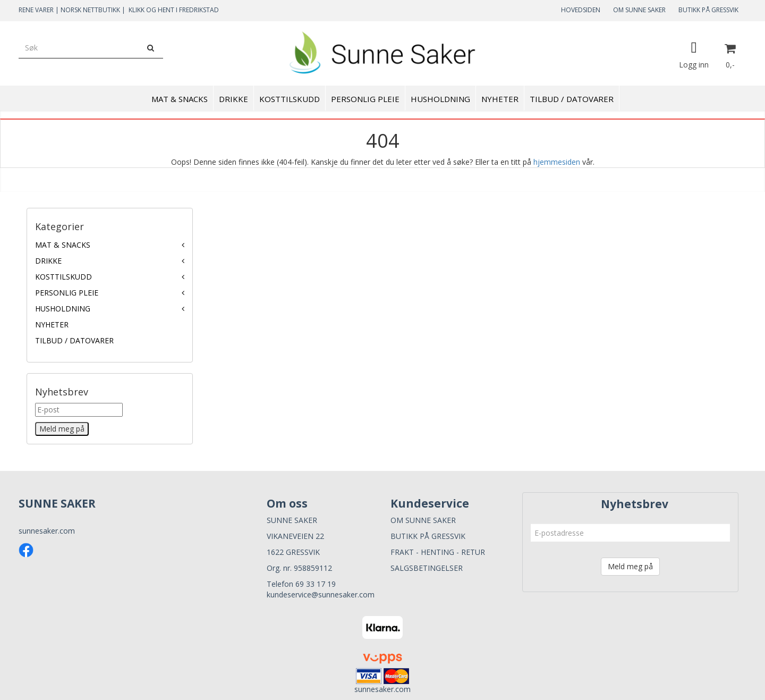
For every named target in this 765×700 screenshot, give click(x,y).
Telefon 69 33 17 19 (301, 584)
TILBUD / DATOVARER (74, 340)
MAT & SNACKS (63, 245)
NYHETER (52, 324)
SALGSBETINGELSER (427, 568)
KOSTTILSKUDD (63, 277)
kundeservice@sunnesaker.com (321, 594)
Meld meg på (630, 566)
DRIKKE (48, 261)
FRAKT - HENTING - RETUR (438, 552)
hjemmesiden (557, 162)
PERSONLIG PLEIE (67, 293)
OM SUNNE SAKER (639, 10)
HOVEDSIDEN (581, 10)
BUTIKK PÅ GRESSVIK (708, 10)
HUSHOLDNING (63, 309)
